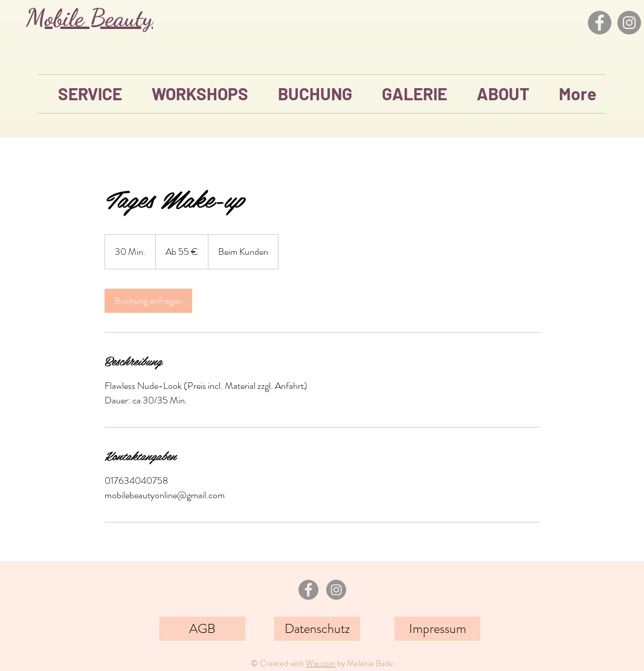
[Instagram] (629, 23)
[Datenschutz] (317, 629)
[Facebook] (600, 23)
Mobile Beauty (89, 18)
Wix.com (320, 663)
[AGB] (202, 629)
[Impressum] (437, 629)
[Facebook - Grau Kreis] (308, 590)
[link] (148, 301)
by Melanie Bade (364, 663)
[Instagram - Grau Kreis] (336, 590)
